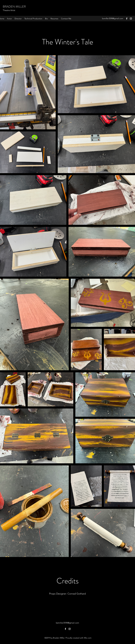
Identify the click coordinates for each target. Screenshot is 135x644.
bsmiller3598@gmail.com (113, 18)
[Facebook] (127, 19)
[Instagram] (131, 19)
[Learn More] (67, 604)
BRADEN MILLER (14, 7)
